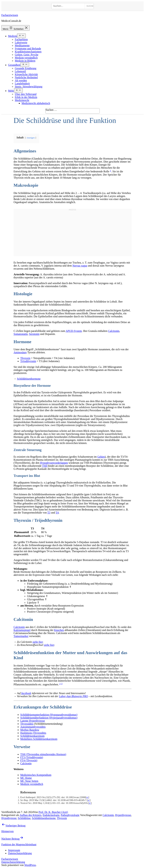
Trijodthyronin (28, 361)
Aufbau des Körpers (30, 815)
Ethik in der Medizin (26, 97)
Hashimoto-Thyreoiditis (33, 733)
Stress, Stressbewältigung (29, 87)
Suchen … (51, 110)
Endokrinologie (51, 815)
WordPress (30, 865)
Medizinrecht (22, 100)
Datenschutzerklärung (13, 862)
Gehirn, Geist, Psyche (27, 55)
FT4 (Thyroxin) (29, 760)
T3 (49, 513)
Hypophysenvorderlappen (54, 463)
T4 (57, 513)
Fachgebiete (21, 39)
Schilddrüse (24, 818)
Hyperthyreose (123, 815)
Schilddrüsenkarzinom (33, 736)
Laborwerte (21, 42)
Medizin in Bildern (25, 61)
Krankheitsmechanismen (28, 52)
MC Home (26, 778)
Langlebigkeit (22, 83)
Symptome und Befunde (28, 49)
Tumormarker (21, 636)
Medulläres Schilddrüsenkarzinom (39, 739)
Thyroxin (25, 358)
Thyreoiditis (27, 724)
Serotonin (34, 334)
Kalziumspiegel (22, 630)
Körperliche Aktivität (26, 74)
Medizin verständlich (26, 58)
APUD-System (74, 331)
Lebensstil (20, 71)
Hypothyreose (9, 818)
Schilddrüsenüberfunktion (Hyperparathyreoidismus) (49, 718)
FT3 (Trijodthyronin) (32, 757)
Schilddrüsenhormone (29, 379)
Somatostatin (21, 334)
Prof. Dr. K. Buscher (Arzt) (53, 812)
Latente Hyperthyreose (33, 721)
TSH (45, 466)
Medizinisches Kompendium (36, 775)
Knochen (59, 630)
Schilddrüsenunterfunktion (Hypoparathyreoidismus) (49, 715)
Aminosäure (20, 352)
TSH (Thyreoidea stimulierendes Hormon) (43, 754)
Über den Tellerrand (26, 94)
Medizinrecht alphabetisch (36, 103)
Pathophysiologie (70, 815)
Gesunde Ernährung (26, 68)
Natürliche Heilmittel (26, 77)
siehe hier (38, 642)
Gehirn (101, 457)
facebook (26, 693)
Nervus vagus (80, 266)
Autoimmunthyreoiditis (33, 727)
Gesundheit (14, 65)
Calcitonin (114, 331)
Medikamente (22, 45)
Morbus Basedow (30, 730)
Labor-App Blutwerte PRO (74, 696)
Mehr (11, 91)
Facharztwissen (10, 15)
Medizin (13, 36)
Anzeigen (31, 138)
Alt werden (21, 80)
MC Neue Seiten (29, 781)
